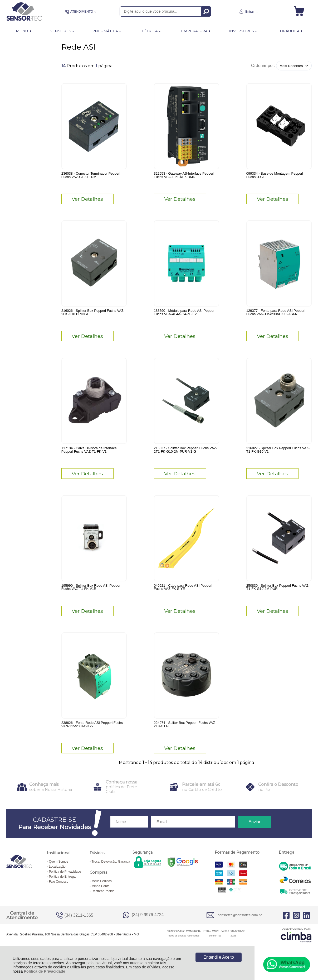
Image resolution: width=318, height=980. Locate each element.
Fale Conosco (58, 895)
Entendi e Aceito (219, 957)
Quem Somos (58, 875)
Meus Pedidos (102, 895)
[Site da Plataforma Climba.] (296, 948)
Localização (57, 880)
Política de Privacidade (45, 971)
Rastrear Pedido (103, 905)
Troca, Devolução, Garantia (111, 875)
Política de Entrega (62, 890)
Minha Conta (101, 900)
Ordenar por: (263, 66)
